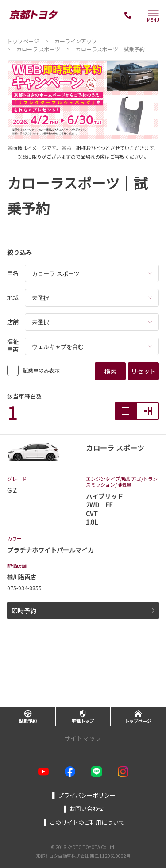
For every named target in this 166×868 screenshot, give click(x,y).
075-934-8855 (24, 588)
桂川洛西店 (21, 577)
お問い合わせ (83, 808)
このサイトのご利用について (83, 822)
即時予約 (83, 611)
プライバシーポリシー (83, 795)
